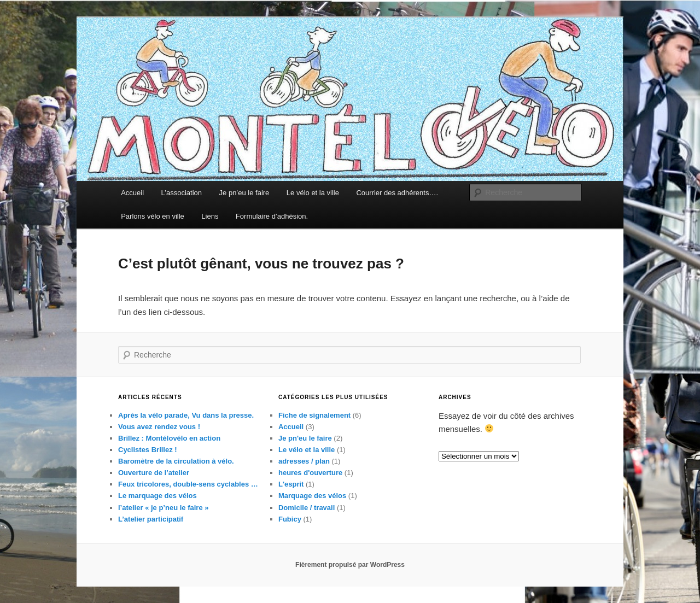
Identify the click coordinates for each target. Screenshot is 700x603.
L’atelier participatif (151, 519)
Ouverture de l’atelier (154, 473)
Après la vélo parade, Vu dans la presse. (186, 415)
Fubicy (290, 519)
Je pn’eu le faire (244, 193)
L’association (182, 193)
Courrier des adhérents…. (397, 193)
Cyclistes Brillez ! (148, 450)
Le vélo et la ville (313, 193)
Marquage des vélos (312, 496)
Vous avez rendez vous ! (159, 427)
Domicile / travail (307, 508)
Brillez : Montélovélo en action (169, 438)
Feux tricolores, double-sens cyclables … (188, 484)
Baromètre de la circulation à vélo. (176, 461)
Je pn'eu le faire (305, 438)
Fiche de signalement (314, 415)
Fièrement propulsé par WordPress (350, 565)
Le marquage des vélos (157, 496)
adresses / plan (304, 461)
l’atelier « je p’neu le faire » (163, 508)
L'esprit (291, 484)
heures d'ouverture (310, 473)
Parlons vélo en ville (153, 216)
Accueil (132, 193)
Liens (210, 216)
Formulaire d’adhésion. (272, 216)
